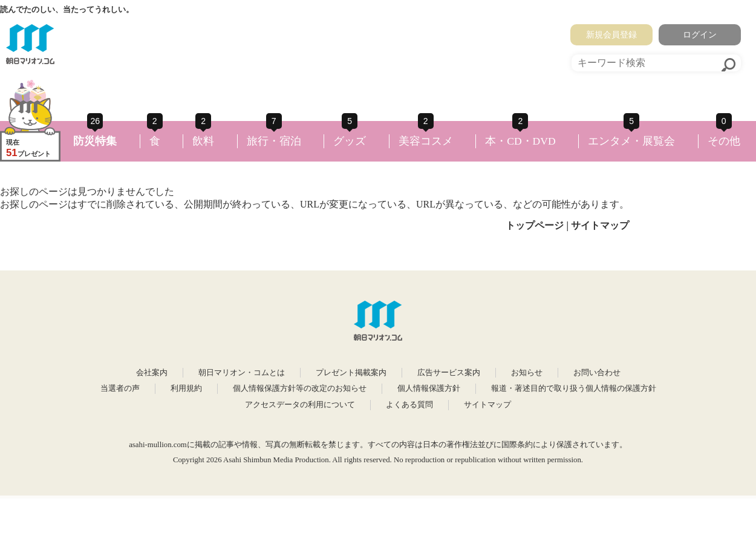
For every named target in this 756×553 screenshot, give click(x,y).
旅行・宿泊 (274, 141)
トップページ (535, 225)
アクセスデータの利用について (300, 405)
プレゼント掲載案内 (351, 373)
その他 (724, 141)
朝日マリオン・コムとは (242, 373)
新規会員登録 (611, 34)
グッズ (350, 141)
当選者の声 (120, 388)
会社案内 (152, 373)
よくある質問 (409, 405)
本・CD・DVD (520, 141)
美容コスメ (426, 141)
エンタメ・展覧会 (631, 141)
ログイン (700, 34)
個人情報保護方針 (429, 388)
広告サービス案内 (449, 373)
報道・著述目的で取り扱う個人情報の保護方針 (574, 388)
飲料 (203, 141)
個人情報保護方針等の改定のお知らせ (300, 388)
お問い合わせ (597, 373)
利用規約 (186, 388)
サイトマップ (600, 225)
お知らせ (527, 373)
